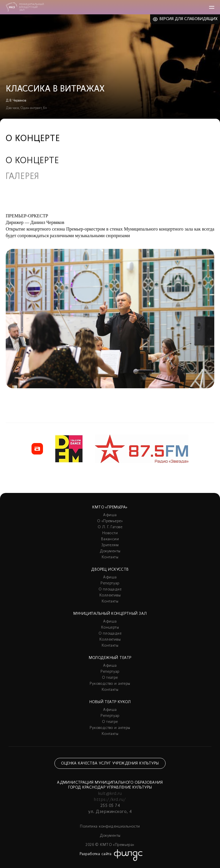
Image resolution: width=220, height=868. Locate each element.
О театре (110, 678)
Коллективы (110, 595)
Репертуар (110, 583)
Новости (110, 533)
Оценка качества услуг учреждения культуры (110, 763)
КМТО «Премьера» (110, 507)
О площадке (110, 589)
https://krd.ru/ (110, 800)
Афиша (110, 515)
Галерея (22, 177)
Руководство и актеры (110, 684)
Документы (110, 551)
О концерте (32, 161)
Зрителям (110, 545)
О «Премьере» (110, 521)
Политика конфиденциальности (110, 827)
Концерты (110, 628)
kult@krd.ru (110, 794)
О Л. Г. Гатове (110, 527)
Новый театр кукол (110, 702)
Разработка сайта (96, 854)
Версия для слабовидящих (189, 19)
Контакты (110, 557)
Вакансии (110, 539)
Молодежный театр (110, 658)
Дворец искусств (110, 570)
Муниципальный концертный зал (110, 614)
